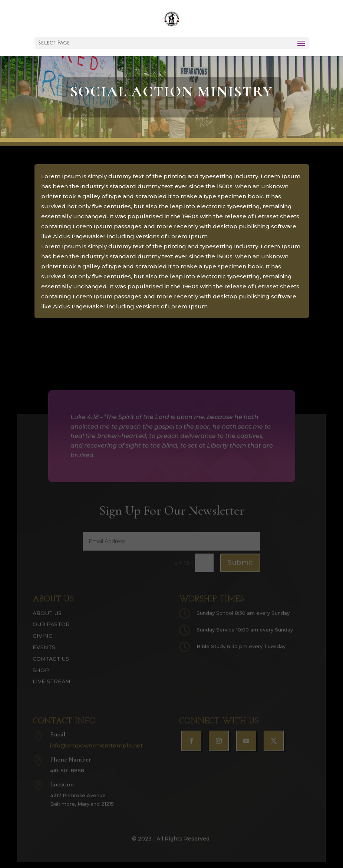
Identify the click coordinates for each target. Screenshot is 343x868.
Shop (41, 676)
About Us (47, 619)
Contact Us (51, 664)
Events (44, 653)
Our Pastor (51, 630)
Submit (240, 568)
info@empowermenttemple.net (96, 751)
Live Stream (52, 687)
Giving (43, 642)
